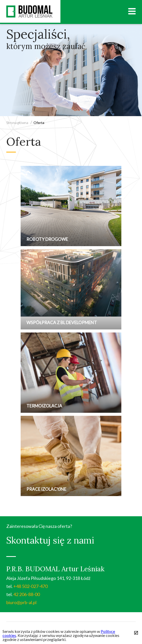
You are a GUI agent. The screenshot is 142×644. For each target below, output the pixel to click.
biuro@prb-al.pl (21, 602)
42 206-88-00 (27, 594)
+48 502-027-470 (30, 586)
